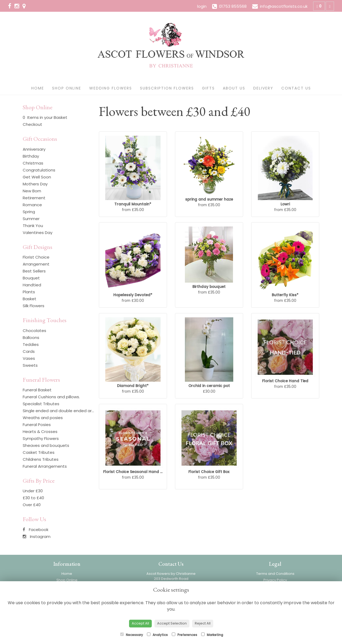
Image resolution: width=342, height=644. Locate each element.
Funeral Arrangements (45, 466)
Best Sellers (34, 271)
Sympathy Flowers (41, 438)
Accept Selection (172, 623)
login (202, 6)
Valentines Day (38, 233)
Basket (30, 299)
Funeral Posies (37, 425)
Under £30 (33, 491)
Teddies (31, 344)
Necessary (132, 635)
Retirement (34, 198)
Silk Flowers (34, 306)
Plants (29, 292)
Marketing (212, 635)
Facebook (36, 530)
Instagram (37, 536)
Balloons (31, 337)
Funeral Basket (37, 390)
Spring (29, 212)
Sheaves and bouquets (46, 445)
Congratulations (39, 170)
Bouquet (31, 278)
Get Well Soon (37, 177)
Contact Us (296, 88)
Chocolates (34, 331)
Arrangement (36, 264)
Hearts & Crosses (40, 432)
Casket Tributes (39, 452)
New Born (32, 191)
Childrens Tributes (41, 459)
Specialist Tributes (41, 404)
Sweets (30, 365)
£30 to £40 (33, 498)
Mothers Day (35, 184)
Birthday (31, 156)
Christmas (33, 163)
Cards (29, 351)
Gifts (208, 88)
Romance (32, 205)
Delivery (263, 88)
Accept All (140, 623)
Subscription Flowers (167, 88)
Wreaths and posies (43, 418)
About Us (234, 88)
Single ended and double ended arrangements (70, 411)
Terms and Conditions (275, 574)
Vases (29, 358)
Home (38, 88)
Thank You (33, 226)
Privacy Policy (275, 580)
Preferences (184, 635)
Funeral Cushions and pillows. (51, 397)
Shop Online (67, 88)
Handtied (32, 285)
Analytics (157, 635)
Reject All (203, 623)
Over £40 (32, 505)
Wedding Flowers (111, 88)
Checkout (32, 124)
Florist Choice (36, 257)
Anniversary (34, 149)
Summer (31, 219)
